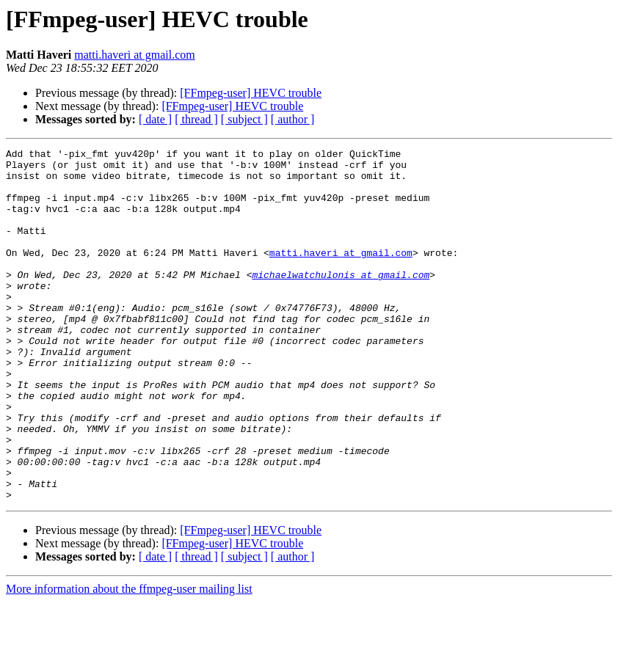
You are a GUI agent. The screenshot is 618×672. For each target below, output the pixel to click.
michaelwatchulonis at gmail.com (341, 301)
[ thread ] (196, 119)
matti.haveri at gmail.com (134, 55)
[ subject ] (244, 119)
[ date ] (155, 119)
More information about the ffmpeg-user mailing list (129, 659)
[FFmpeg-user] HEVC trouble (251, 93)
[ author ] (293, 119)
